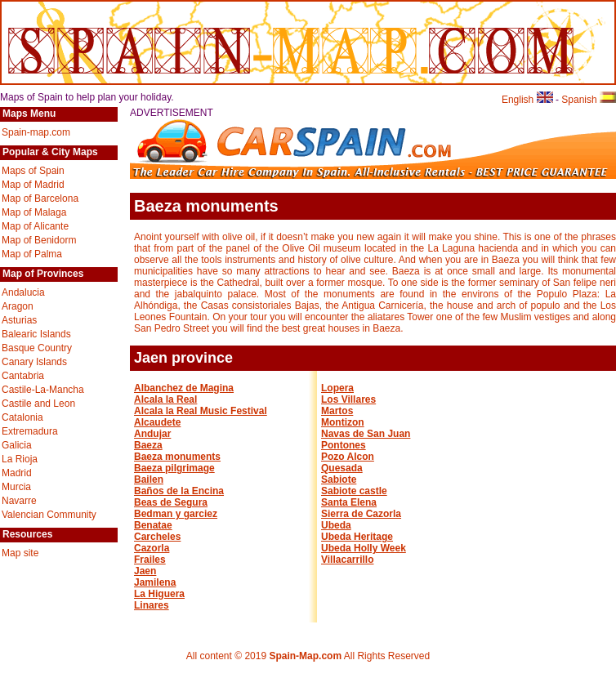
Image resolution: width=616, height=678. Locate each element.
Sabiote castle (354, 491)
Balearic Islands (36, 334)
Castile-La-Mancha (43, 390)
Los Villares (348, 399)
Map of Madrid (33, 185)
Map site (20, 553)
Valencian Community (49, 515)
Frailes (150, 560)
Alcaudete (157, 422)
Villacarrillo (347, 560)
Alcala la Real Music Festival (201, 411)
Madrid (17, 473)
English (527, 100)
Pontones (344, 445)
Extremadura (30, 431)
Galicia (17, 445)
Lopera (337, 388)
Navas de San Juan (366, 434)
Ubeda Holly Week (364, 548)
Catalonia (22, 417)
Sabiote (339, 480)
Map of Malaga (34, 212)
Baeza (148, 445)
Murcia (16, 487)
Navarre (19, 501)
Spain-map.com (36, 132)
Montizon (343, 422)
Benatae (153, 525)
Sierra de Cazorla (361, 514)
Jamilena (155, 582)
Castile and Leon (38, 404)
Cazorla (152, 548)
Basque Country (37, 348)
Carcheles (157, 537)
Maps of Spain (33, 171)
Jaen (145, 571)
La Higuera (159, 594)
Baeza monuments (177, 457)
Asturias (19, 320)
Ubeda (336, 525)
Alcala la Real (165, 399)
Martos (337, 411)
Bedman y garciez (176, 514)
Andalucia (23, 292)
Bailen (149, 480)
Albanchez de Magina (184, 388)
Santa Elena (349, 502)
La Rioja (20, 459)
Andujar (152, 434)
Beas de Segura (171, 502)
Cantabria (23, 376)
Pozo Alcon (348, 457)
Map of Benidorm (39, 240)
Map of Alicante (35, 226)
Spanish (589, 100)
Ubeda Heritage (357, 537)
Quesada (342, 468)
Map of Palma (32, 254)
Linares (152, 605)
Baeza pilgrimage (174, 468)
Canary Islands (34, 362)
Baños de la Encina (179, 491)
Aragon (18, 306)
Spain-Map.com (305, 656)
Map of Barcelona (40, 198)
